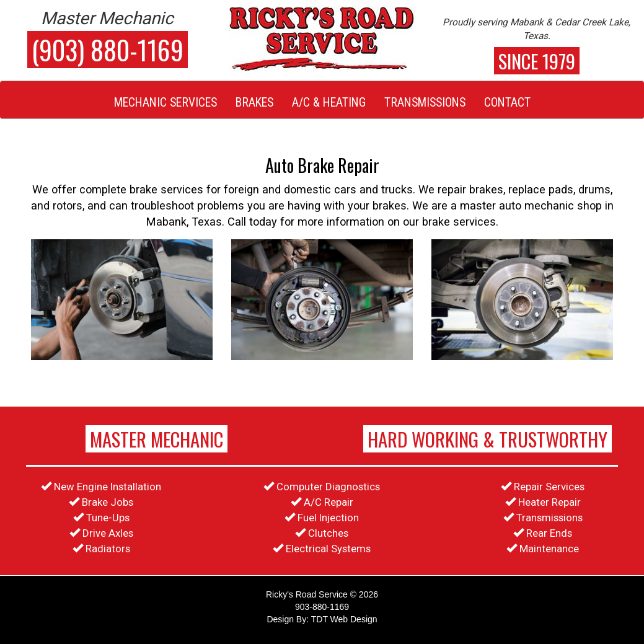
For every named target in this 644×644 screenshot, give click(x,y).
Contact (507, 103)
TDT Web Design (344, 619)
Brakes (254, 103)
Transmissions (425, 103)
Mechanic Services (165, 103)
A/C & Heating (329, 103)
